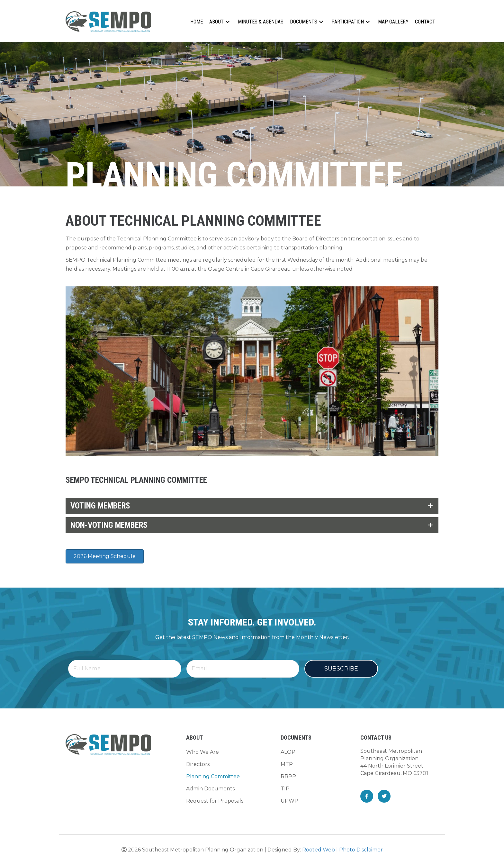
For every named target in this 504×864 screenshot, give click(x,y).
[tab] (252, 506)
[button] (228, 22)
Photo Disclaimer (361, 850)
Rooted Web (319, 850)
